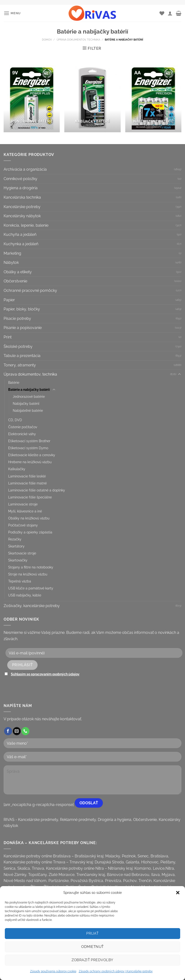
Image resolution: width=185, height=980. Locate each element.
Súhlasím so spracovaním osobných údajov (45, 674)
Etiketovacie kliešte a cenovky (32, 455)
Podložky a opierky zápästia (30, 532)
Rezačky (15, 539)
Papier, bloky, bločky (22, 309)
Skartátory (16, 546)
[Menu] (12, 13)
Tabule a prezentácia (22, 356)
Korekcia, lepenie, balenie (26, 225)
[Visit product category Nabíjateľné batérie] (153, 98)
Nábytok (11, 262)
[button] (178, 893)
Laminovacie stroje (23, 504)
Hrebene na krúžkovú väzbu (30, 462)
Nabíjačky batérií (26, 403)
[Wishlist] (162, 13)
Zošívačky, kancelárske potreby (32, 606)
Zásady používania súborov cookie (53, 971)
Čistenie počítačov (23, 427)
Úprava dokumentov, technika (78, 40)
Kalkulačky (17, 469)
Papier (9, 300)
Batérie (14, 382)
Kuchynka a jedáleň (21, 244)
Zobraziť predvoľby (92, 960)
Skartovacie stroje (22, 553)
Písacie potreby (17, 318)
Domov (47, 40)
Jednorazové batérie (29, 396)
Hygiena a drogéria (21, 188)
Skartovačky (18, 560)
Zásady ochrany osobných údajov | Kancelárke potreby (116, 971)
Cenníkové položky (20, 179)
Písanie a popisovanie (23, 328)
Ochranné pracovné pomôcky (30, 290)
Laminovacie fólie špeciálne (30, 497)
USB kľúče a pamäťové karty (31, 588)
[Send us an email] (17, 731)
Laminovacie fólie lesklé (27, 476)
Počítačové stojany (23, 525)
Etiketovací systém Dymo (28, 448)
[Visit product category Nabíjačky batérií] (92, 98)
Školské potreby (18, 346)
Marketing (12, 253)
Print (8, 337)
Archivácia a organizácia (25, 169)
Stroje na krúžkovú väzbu (28, 574)
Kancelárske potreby (22, 207)
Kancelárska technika (22, 197)
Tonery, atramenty (20, 365)
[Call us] (25, 731)
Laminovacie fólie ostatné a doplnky (37, 490)
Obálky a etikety (18, 272)
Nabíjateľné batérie (28, 410)
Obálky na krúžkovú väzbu (29, 518)
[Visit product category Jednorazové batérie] (32, 98)
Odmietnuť (92, 947)
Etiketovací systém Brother (29, 441)
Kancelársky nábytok (22, 216)
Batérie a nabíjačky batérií (29, 389)
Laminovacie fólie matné (27, 483)
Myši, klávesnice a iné (25, 511)
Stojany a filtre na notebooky (31, 567)
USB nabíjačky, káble (25, 595)
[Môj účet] (170, 13)
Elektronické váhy (22, 434)
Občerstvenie (15, 281)
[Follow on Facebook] (8, 731)
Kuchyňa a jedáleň (20, 234)
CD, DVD (15, 420)
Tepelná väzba (20, 581)
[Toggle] (179, 374)
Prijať (92, 933)
